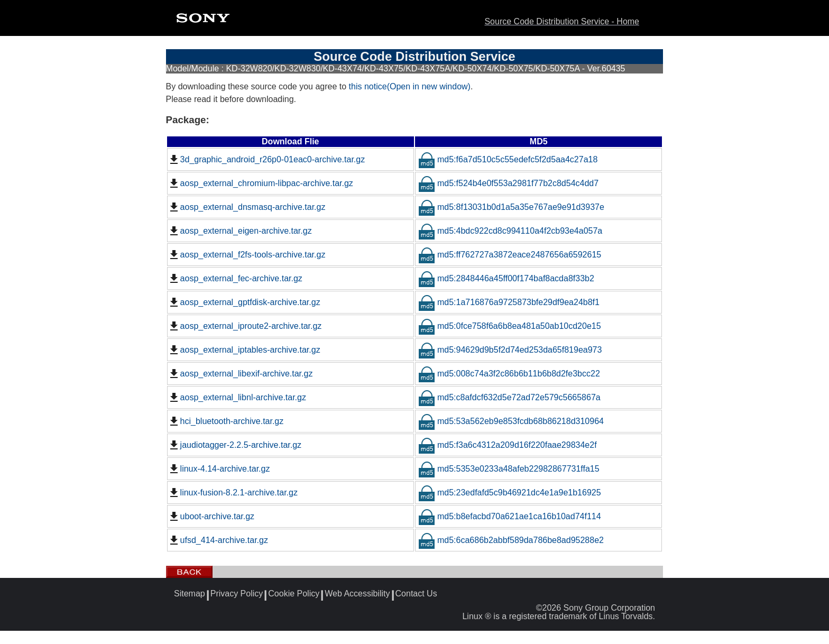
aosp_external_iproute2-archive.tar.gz (245, 326)
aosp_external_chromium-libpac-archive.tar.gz (260, 183)
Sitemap (190, 594)
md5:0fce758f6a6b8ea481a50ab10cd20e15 (510, 326)
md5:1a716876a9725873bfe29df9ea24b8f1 (509, 302)
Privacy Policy (237, 594)
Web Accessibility (357, 594)
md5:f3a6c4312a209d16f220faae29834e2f (508, 445)
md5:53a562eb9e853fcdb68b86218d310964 (511, 421)
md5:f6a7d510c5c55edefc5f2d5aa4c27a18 (508, 159)
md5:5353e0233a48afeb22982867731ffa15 (509, 469)
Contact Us (416, 594)
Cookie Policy (294, 594)
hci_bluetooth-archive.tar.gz (226, 421)
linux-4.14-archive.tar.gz (219, 469)
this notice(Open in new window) (410, 86)
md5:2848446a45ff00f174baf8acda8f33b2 (506, 278)
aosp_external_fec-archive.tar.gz (235, 279)
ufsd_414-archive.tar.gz (218, 540)
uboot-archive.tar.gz (211, 517)
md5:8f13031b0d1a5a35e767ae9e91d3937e (511, 207)
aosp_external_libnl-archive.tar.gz (237, 398)
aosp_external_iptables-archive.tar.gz (244, 350)
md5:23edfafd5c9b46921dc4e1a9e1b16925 (510, 493)
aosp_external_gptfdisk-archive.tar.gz (244, 302)
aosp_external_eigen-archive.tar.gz (240, 231)
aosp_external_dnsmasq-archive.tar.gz (247, 207)
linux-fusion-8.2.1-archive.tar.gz (233, 493)
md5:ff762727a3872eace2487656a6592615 (510, 255)
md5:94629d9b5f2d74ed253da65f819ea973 (510, 350)
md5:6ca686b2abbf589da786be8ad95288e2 (511, 540)
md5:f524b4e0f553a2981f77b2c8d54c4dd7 (508, 183)
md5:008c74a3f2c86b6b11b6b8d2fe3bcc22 (509, 374)
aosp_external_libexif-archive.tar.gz (240, 374)
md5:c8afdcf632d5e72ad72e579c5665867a (509, 397)
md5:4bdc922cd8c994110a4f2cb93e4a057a (510, 231)
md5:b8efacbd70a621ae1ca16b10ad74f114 (510, 516)
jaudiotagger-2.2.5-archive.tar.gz (234, 445)
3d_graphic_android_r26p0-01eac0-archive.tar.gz (266, 160)
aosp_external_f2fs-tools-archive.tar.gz (247, 255)
